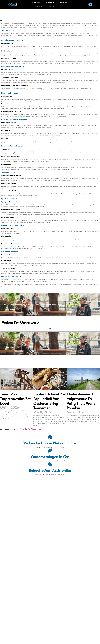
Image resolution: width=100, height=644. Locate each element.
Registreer (51, 7)
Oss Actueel (36, 2)
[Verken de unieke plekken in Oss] (50, 437)
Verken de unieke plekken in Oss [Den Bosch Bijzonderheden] (50, 443)
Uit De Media (64, 2)
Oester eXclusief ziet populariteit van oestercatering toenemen (50, 401)
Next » (36, 429)
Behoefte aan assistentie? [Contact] (50, 470)
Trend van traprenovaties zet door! (15, 399)
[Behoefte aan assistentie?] (50, 464)
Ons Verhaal (38, 7)
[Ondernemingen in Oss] (50, 450)
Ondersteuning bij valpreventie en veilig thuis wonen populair (82, 401)
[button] (90, 5)
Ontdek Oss (50, 2)
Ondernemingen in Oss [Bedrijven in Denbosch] (50, 457)
